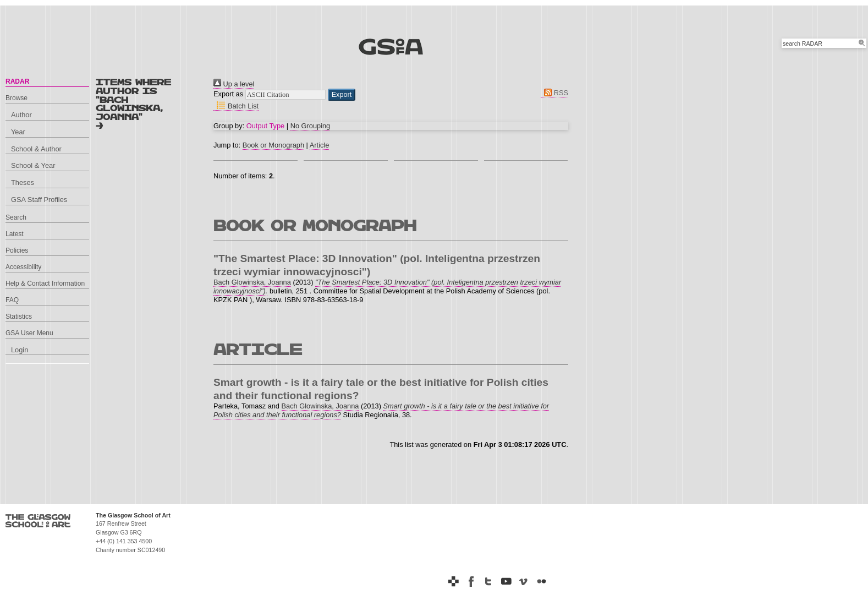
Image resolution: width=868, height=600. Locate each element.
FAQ (12, 300)
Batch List (236, 106)
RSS (554, 93)
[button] (342, 95)
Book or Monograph (273, 145)
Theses (23, 182)
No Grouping (311, 126)
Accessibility (23, 267)
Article (320, 145)
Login (20, 350)
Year (18, 132)
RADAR (17, 81)
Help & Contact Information (45, 283)
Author (21, 115)
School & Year (33, 165)
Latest (15, 234)
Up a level (234, 84)
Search (16, 217)
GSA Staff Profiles (39, 200)
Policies (17, 250)
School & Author (36, 149)
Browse (17, 98)
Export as (228, 94)
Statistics (19, 317)
